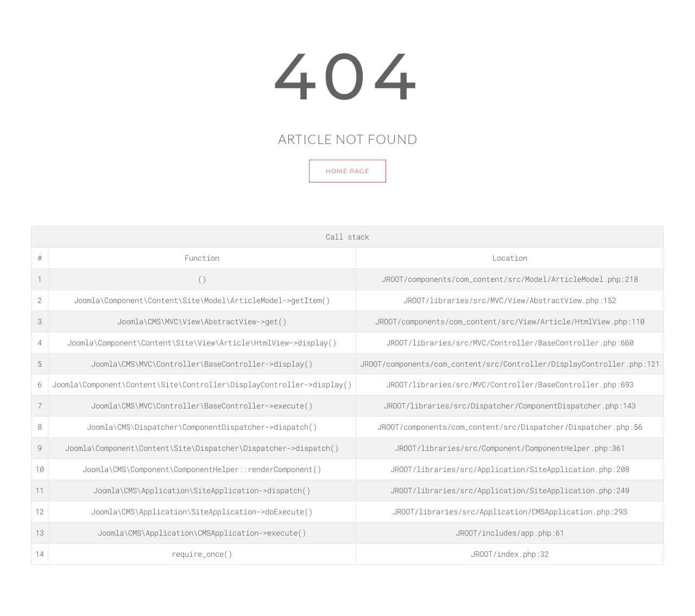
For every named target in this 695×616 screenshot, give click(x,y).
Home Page (347, 171)
